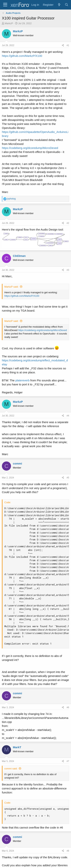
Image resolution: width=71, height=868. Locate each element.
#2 (68, 223)
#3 (68, 270)
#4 (68, 416)
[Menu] (5, 5)
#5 (68, 478)
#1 (68, 45)
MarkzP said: (11, 287)
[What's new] (59, 5)
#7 (68, 761)
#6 (68, 707)
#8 (68, 851)
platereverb (22, 380)
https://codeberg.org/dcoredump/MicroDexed (30, 148)
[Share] (63, 45)
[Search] (67, 5)
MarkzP (9, 23)
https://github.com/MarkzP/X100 (22, 56)
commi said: (11, 769)
